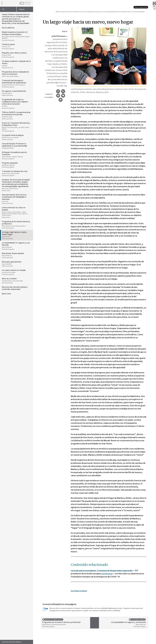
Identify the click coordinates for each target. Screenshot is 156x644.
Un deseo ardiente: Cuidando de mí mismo (16, 64)
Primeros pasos (16, 46)
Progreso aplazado (16, 165)
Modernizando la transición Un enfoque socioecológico (16, 36)
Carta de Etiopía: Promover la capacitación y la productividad (16, 146)
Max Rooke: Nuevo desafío (16, 255)
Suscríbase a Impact (80, 591)
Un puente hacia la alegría (16, 137)
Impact (22, 9)
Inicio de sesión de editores (12, 642)
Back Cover (7, 294)
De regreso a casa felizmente (16, 93)
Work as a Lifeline (16, 281)
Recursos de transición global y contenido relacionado (15, 288)
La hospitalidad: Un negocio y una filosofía (16, 246)
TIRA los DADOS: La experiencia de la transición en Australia (16, 115)
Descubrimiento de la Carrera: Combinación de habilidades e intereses (16, 199)
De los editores (8, 28)
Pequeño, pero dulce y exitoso (16, 55)
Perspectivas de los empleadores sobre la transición (16, 74)
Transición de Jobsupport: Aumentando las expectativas (16, 84)
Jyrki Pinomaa (109, 574)
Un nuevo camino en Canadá (16, 272)
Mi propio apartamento (16, 264)
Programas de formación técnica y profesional (16, 225)
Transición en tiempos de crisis (16, 173)
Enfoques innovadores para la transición (16, 155)
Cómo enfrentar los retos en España (16, 212)
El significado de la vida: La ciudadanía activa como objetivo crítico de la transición (16, 104)
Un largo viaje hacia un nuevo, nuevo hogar (16, 235)
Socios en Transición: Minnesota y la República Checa (16, 127)
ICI (3, 9)
